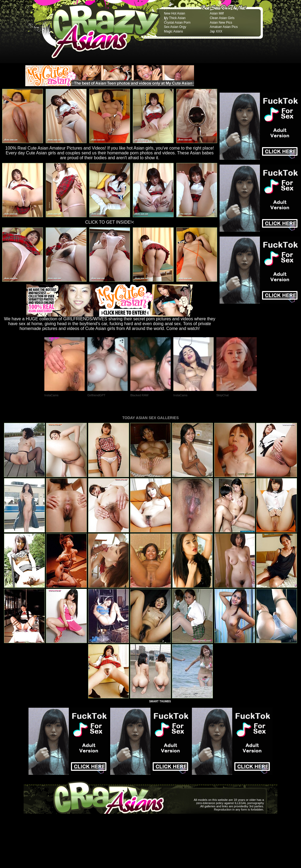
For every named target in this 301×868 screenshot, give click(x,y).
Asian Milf (217, 13)
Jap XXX (216, 31)
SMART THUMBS (160, 701)
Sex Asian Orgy (175, 27)
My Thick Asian (175, 18)
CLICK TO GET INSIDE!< (110, 222)
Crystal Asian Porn (177, 23)
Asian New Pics (221, 23)
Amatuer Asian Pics (224, 27)
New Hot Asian (175, 13)
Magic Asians (173, 31)
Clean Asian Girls (222, 18)
